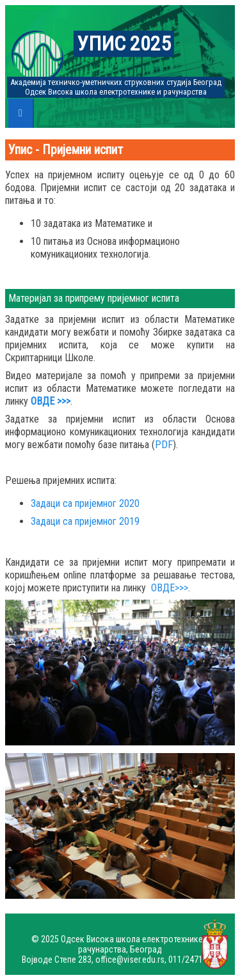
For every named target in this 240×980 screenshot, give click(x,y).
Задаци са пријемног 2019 (85, 521)
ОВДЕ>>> (170, 588)
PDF (164, 445)
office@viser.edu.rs (130, 960)
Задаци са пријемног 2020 (85, 503)
